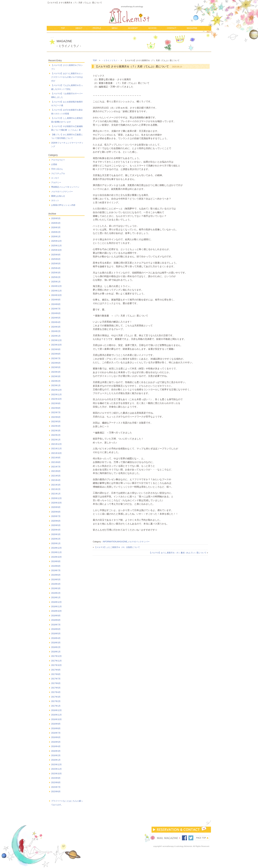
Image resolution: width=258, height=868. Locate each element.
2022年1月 (56, 440)
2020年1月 (56, 543)
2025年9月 (56, 255)
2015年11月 (56, 769)
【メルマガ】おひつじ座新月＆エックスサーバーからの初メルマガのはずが (67, 77)
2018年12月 (56, 602)
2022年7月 (56, 413)
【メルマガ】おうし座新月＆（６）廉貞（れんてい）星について (178, 553)
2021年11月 (56, 449)
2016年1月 (56, 760)
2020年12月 (56, 498)
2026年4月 (56, 223)
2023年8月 (56, 354)
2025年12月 (56, 241)
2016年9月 (56, 724)
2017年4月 (56, 692)
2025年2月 (56, 277)
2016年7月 (56, 733)
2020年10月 (56, 503)
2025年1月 (56, 282)
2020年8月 (56, 512)
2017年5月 (56, 688)
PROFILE (97, 28)
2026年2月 (56, 232)
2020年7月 (56, 516)
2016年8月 (56, 728)
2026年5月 (56, 218)
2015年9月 (56, 778)
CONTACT (172, 28)
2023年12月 (56, 340)
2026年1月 (56, 237)
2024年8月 (56, 304)
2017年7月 (56, 679)
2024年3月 (56, 327)
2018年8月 (56, 620)
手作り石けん (57, 169)
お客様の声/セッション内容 (63, 205)
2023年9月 (56, 349)
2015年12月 (56, 765)
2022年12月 (56, 390)
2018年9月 (56, 616)
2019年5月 (56, 580)
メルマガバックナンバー (139, 542)
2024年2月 (56, 331)
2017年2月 (56, 701)
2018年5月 (56, 634)
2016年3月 (56, 751)
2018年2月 (56, 647)
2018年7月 (56, 625)
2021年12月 (56, 444)
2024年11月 (56, 291)
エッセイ (55, 178)
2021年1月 (56, 494)
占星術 (54, 164)
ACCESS (152, 28)
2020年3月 (56, 534)
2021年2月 (56, 489)
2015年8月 (56, 783)
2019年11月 (56, 552)
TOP (63, 28)
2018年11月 (56, 607)
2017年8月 (56, 674)
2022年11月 (56, 395)
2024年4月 (56, 322)
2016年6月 (56, 737)
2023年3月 (56, 376)
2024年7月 (56, 309)
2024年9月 (56, 300)
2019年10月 (56, 557)
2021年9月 (56, 458)
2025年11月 (56, 246)
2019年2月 (56, 593)
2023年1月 (56, 385)
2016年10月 (56, 719)
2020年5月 (56, 525)
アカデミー (56, 183)
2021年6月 (56, 471)
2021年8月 (56, 462)
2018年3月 (56, 643)
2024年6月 (56, 313)
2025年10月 (56, 250)
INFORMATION (110, 542)
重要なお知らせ (58, 196)
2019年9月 (56, 561)
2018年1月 (56, 652)
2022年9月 (56, 403)
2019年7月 (56, 570)
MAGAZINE (192, 28)
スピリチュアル (58, 173)
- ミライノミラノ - (110, 60)
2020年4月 (56, 530)
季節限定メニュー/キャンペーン (65, 187)
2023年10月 (56, 345)
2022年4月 (56, 426)
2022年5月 (56, 422)
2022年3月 (56, 431)
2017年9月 (56, 670)
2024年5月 (56, 318)
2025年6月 (56, 259)
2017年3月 (56, 697)
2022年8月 (56, 408)
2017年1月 (56, 706)
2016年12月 (56, 710)
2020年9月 (56, 507)
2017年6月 (56, 683)
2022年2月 (56, 435)
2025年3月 (56, 273)
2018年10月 (56, 611)
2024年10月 (56, 295)
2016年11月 (56, 715)
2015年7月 (56, 787)
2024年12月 (56, 286)
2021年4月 (56, 480)
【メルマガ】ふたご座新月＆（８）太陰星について (117, 547)
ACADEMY (133, 28)
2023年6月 (56, 363)
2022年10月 (56, 399)
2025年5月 (56, 264)
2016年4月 (56, 746)
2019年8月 (56, 566)
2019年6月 (56, 575)
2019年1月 (56, 598)
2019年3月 (56, 588)
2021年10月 (56, 453)
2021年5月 (56, 476)
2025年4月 (56, 268)
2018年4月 (56, 638)
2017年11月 (56, 661)
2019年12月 (56, 548)
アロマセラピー (58, 160)
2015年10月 (56, 774)
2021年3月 (56, 485)
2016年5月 (56, 742)
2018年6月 (56, 629)
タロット (55, 200)
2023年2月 (56, 381)
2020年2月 (56, 539)
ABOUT (79, 28)
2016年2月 (56, 755)
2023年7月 (56, 358)
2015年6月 (56, 792)
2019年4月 (56, 584)
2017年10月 (56, 665)
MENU (115, 28)
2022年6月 (56, 417)
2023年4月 (56, 372)
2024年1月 (56, 336)
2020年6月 (56, 521)
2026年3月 (56, 228)
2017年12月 (56, 656)
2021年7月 (56, 467)
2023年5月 (56, 367)
